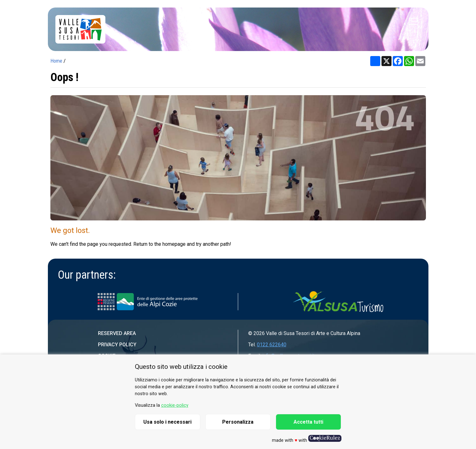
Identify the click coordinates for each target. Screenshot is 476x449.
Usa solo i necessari (167, 422)
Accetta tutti (308, 422)
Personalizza (238, 422)
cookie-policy (175, 405)
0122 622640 (272, 345)
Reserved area (117, 333)
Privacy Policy (117, 345)
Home (56, 61)
